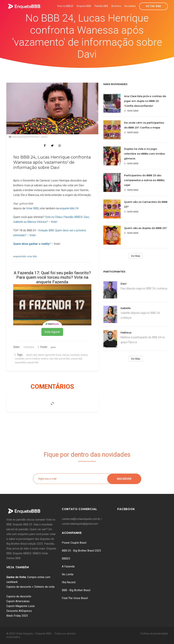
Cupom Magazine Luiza (20, 606)
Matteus (126, 333)
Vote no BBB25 (65, 6)
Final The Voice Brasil (75, 598)
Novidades (130, 6)
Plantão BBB (101, 6)
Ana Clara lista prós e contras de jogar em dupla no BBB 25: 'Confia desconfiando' (145, 101)
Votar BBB (153, 6)
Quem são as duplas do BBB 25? (145, 228)
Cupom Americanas (18, 601)
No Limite (68, 574)
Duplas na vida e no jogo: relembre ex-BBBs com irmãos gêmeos (144, 154)
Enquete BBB (84, 6)
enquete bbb (20, 256)
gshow (53, 347)
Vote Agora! (52, 332)
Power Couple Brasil (74, 543)
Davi (124, 284)
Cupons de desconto (19, 596)
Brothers (116, 6)
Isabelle (126, 308)
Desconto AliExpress (19, 611)
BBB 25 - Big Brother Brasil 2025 (81, 551)
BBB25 (66, 559)
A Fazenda (68, 566)
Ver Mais (136, 256)
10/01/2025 (131, 111)
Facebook (126, 509)
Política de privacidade (154, 634)
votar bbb (32, 256)
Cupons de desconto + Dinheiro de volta (30, 587)
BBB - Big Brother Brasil (76, 590)
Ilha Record (69, 582)
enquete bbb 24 (69, 208)
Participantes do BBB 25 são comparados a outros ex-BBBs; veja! (144, 180)
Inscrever (124, 479)
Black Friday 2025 (17, 616)
